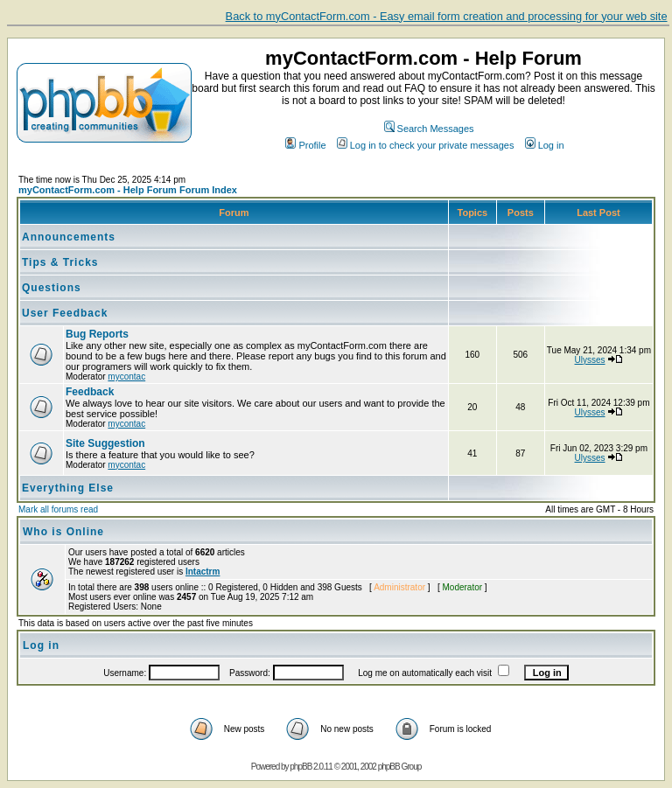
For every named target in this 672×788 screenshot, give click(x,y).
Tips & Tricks (60, 262)
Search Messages (429, 129)
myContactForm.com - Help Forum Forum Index (128, 190)
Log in (545, 145)
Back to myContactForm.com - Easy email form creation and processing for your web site (447, 16)
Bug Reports (97, 334)
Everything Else (68, 488)
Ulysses (590, 360)
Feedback (90, 392)
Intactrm (203, 572)
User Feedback (65, 313)
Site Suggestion (105, 443)
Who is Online (63, 532)
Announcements (69, 237)
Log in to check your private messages (426, 145)
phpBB (301, 767)
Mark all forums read (58, 509)
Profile (305, 145)
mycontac (126, 377)
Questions (52, 288)
